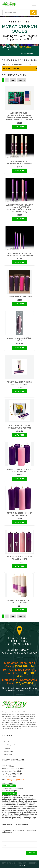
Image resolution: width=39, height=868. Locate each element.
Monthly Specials (10, 745)
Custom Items (9, 751)
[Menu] (34, 5)
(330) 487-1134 (24, 666)
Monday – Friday (9, 786)
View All (21, 80)
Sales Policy (8, 754)
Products (7, 748)
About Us (7, 742)
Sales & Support (27, 53)
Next (13, 80)
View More (19, 127)
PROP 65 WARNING (9, 793)
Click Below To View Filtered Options (16, 65)
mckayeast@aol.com (15, 780)
